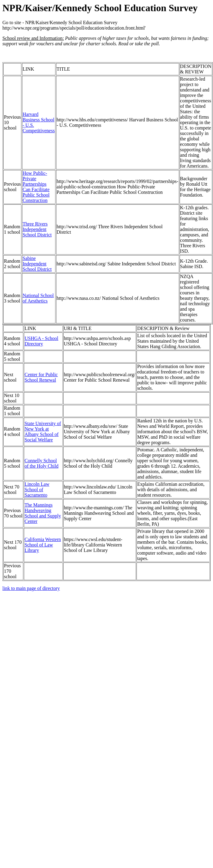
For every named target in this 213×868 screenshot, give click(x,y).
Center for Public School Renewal (41, 377)
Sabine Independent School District (37, 264)
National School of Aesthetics (38, 298)
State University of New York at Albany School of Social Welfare (43, 432)
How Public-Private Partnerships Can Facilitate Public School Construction (36, 187)
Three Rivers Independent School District (37, 229)
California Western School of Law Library (43, 545)
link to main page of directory (31, 588)
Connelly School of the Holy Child (41, 463)
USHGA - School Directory (41, 341)
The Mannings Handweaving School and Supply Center (43, 513)
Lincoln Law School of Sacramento (37, 490)
